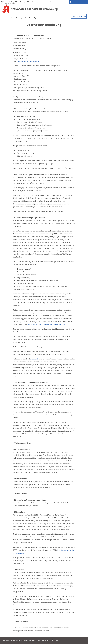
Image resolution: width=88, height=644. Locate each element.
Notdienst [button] (46, 18)
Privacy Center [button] (36, 640)
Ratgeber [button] (36, 18)
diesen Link (34, 359)
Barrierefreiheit (26, 640)
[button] (79, 2)
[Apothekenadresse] (13, 2)
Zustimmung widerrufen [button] (50, 640)
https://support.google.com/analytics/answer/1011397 (47, 324)
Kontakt (28, 18)
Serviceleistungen (17, 18)
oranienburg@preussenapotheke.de (30, 61)
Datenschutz (7, 640)
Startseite (6, 18)
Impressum (16, 640)
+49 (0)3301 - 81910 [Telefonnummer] (8, 4)
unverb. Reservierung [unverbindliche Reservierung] (79, 16)
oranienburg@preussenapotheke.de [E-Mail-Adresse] (39, 2)
